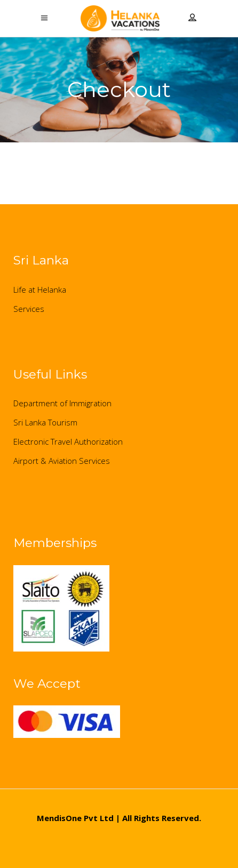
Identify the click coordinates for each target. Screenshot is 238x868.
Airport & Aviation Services (62, 461)
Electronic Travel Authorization (68, 441)
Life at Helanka (40, 290)
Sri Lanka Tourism (45, 422)
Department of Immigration (62, 403)
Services (29, 309)
